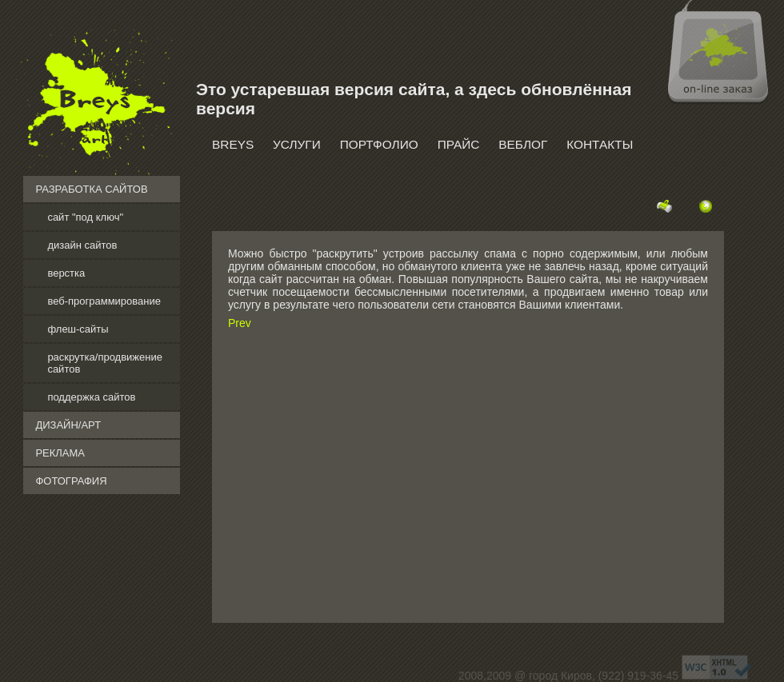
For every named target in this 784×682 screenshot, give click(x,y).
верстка (66, 273)
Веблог (523, 144)
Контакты (600, 144)
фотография (71, 481)
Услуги (297, 144)
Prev (240, 323)
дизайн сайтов (82, 245)
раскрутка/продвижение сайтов (105, 363)
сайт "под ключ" (85, 217)
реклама (60, 453)
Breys (233, 144)
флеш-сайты (78, 329)
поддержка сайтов (91, 397)
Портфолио (379, 144)
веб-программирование (104, 301)
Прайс (459, 144)
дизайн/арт (68, 425)
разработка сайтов (91, 189)
